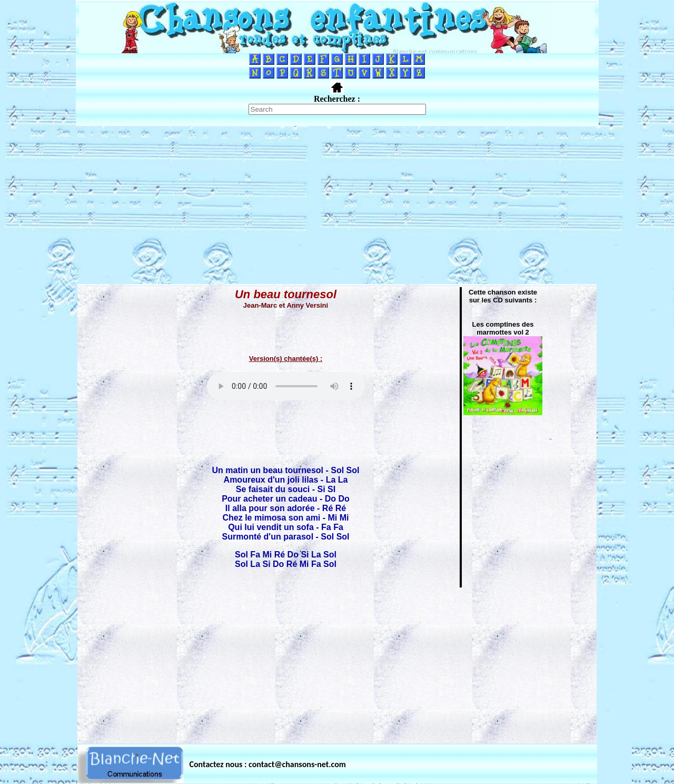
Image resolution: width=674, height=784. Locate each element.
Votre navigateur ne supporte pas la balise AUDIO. (286, 386)
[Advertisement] (337, 205)
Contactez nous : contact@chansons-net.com (268, 764)
